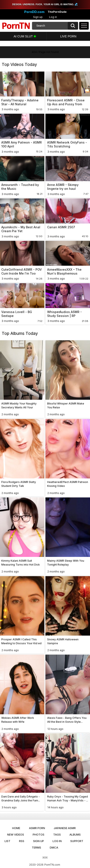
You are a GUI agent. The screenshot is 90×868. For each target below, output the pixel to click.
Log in (53, 17)
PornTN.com (52, 865)
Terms (36, 847)
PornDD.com (34, 12)
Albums (75, 834)
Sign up (38, 17)
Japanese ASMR (65, 828)
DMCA (54, 847)
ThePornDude (57, 12)
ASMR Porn (37, 828)
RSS (22, 841)
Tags (57, 834)
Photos (39, 834)
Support (77, 841)
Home (16, 828)
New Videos (16, 834)
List (7, 841)
